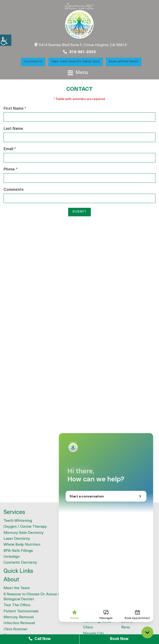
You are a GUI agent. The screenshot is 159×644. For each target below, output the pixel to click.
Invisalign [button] (12, 557)
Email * (10, 149)
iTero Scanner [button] (15, 629)
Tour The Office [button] (17, 605)
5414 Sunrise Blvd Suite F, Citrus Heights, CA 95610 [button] (81, 45)
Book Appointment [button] (124, 62)
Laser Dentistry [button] (17, 539)
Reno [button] (126, 627)
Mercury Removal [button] (19, 617)
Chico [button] (88, 627)
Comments (14, 190)
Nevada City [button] (93, 634)
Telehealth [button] (33, 62)
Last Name (13, 129)
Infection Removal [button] (19, 623)
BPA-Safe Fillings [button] (18, 551)
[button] (6, 40)
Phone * (11, 170)
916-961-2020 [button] (79, 52)
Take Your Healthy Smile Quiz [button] (76, 62)
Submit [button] (79, 212)
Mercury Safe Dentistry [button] (24, 533)
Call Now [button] (40, 639)
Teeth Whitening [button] (18, 521)
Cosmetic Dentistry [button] (20, 563)
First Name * (15, 109)
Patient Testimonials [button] (21, 611)
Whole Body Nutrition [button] (22, 545)
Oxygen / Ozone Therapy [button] (25, 527)
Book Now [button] (119, 639)
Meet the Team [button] (17, 588)
